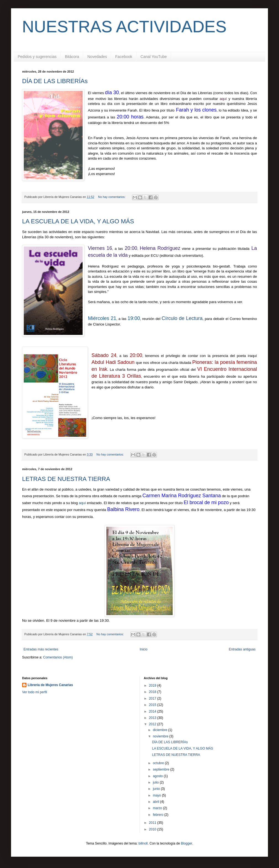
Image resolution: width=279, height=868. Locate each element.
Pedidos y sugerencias (37, 57)
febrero (158, 815)
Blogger (187, 843)
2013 (153, 718)
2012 (153, 724)
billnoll (143, 843)
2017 (153, 698)
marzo (158, 808)
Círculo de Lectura (182, 318)
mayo (157, 795)
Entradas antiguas (242, 649)
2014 (153, 711)
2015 (153, 705)
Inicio (144, 649)
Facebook (124, 57)
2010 (153, 829)
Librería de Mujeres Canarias (50, 685)
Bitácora (72, 57)
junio (157, 789)
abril (156, 802)
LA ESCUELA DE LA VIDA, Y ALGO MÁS (78, 221)
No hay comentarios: (112, 197)
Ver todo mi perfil (35, 692)
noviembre (161, 736)
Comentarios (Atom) (58, 657)
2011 (153, 823)
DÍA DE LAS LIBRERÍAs (55, 81)
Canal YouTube (154, 57)
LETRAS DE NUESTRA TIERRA (66, 479)
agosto (158, 776)
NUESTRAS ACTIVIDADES (124, 27)
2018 (153, 692)
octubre (159, 763)
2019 (153, 686)
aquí (83, 503)
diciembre (160, 730)
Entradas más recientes (41, 649)
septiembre (161, 769)
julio (156, 782)
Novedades (97, 57)
